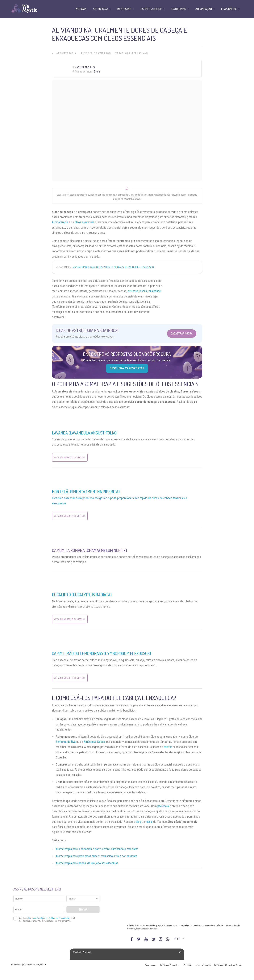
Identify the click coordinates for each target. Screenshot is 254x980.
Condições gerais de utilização (197, 965)
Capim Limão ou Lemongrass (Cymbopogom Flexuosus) (101, 653)
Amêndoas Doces (94, 742)
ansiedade (155, 291)
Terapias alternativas (132, 53)
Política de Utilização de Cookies (228, 965)
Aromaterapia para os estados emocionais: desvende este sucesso (113, 267)
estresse (133, 291)
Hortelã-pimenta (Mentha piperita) (86, 492)
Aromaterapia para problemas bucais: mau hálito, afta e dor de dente (96, 856)
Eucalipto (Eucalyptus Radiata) (82, 595)
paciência (163, 806)
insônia (144, 291)
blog (138, 822)
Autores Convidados (96, 53)
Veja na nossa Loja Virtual (70, 457)
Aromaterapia (66, 53)
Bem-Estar (124, 9)
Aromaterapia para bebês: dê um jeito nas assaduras (87, 863)
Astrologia (100, 9)
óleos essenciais (84, 222)
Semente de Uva (66, 742)
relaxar (168, 747)
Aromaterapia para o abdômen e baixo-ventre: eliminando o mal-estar (97, 849)
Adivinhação (204, 9)
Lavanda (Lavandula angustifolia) (84, 433)
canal (149, 822)
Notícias (81, 9)
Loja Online (229, 9)
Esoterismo (179, 9)
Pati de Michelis (86, 67)
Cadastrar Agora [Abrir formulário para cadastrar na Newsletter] (182, 333)
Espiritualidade (151, 9)
